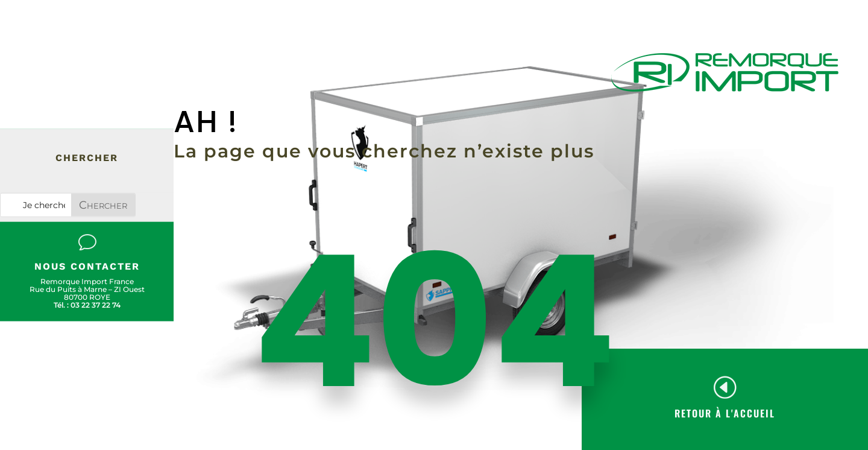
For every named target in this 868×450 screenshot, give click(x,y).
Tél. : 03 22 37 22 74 (87, 305)
